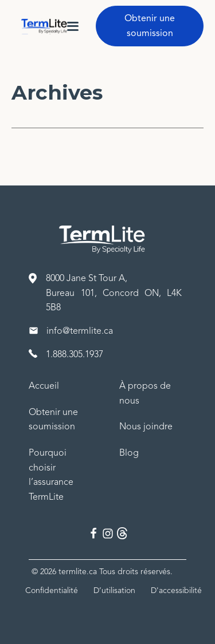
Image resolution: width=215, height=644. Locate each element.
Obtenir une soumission (150, 26)
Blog (129, 453)
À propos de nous (145, 393)
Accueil (44, 386)
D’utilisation (114, 590)
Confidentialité (52, 590)
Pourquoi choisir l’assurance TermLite (51, 475)
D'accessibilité (176, 590)
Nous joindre (146, 426)
